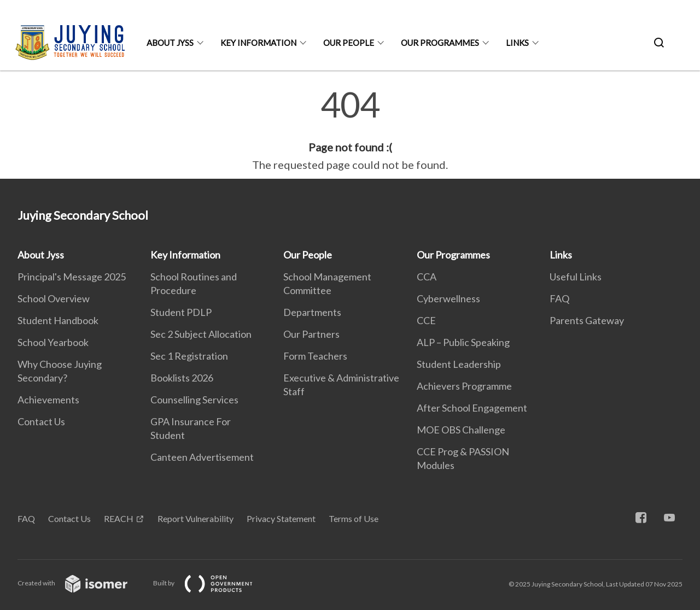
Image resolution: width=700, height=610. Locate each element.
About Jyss (170, 43)
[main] (350, 130)
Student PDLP (181, 312)
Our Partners (311, 334)
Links (517, 43)
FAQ (559, 298)
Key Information (258, 43)
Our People (349, 43)
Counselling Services (194, 400)
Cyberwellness (448, 298)
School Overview (54, 298)
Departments (312, 312)
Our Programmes (440, 43)
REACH (119, 518)
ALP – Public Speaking (463, 342)
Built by (212, 583)
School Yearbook (53, 342)
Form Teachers (315, 356)
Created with (81, 583)
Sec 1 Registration (189, 356)
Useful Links (576, 277)
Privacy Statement (281, 518)
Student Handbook (58, 320)
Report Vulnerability (196, 518)
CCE (426, 320)
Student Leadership (459, 364)
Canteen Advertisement (202, 457)
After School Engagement (472, 408)
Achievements (48, 400)
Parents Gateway (587, 320)
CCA (427, 277)
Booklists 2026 (182, 378)
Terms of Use (354, 518)
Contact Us (41, 421)
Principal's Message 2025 (72, 277)
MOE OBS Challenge (461, 430)
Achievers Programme (464, 386)
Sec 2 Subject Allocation (201, 334)
